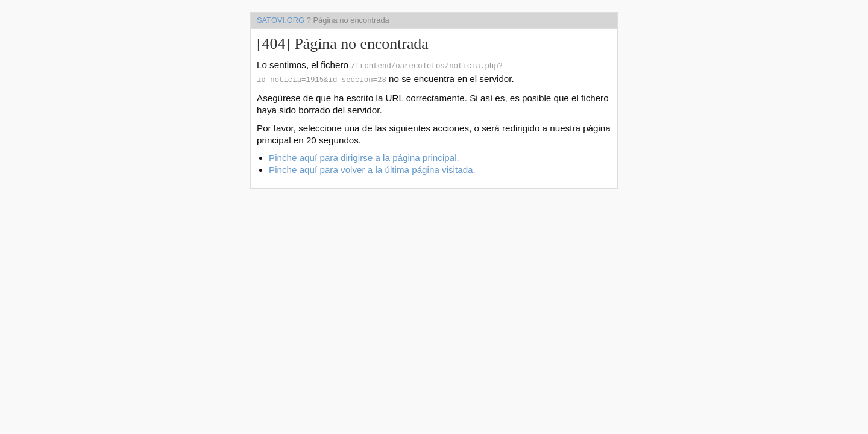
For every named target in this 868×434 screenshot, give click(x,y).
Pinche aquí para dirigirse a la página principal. (364, 155)
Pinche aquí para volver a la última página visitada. (372, 167)
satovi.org (281, 20)
